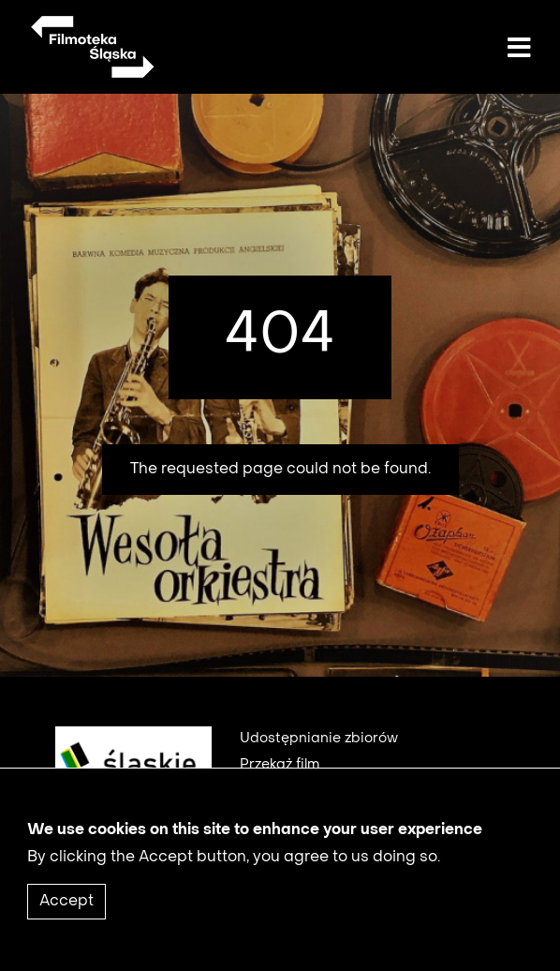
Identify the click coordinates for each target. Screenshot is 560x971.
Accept (66, 915)
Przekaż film (280, 765)
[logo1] (126, 776)
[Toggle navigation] (519, 49)
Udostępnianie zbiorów (319, 739)
